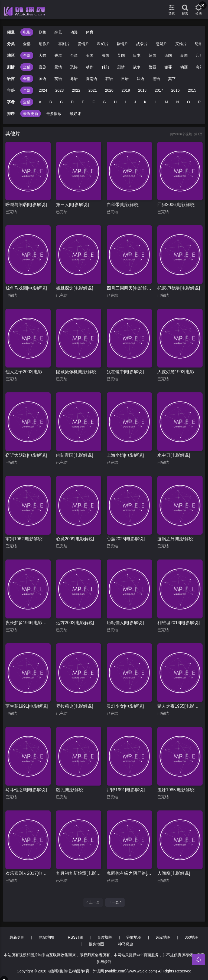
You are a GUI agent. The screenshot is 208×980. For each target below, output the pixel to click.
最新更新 (17, 937)
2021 (92, 90)
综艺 (58, 32)
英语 (58, 79)
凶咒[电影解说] (70, 790)
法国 (105, 55)
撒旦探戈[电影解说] (75, 288)
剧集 (43, 32)
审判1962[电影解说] (24, 539)
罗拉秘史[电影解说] (75, 706)
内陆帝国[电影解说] (75, 455)
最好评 (75, 114)
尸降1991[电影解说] (126, 790)
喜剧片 (64, 44)
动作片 (44, 44)
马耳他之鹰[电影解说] (26, 790)
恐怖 (74, 67)
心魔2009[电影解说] (75, 539)
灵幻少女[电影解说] (125, 706)
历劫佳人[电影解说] (125, 623)
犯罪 (168, 67)
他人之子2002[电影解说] (28, 372)
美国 (90, 55)
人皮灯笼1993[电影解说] (180, 372)
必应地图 (163, 937)
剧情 (121, 67)
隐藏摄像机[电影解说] (77, 372)
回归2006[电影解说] (176, 205)
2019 (126, 90)
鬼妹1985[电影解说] (176, 790)
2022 (76, 90)
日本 (137, 55)
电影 (27, 32)
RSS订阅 (75, 937)
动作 (90, 67)
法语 (141, 79)
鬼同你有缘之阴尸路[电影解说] (129, 873)
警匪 (152, 67)
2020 (109, 90)
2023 (59, 90)
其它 (172, 79)
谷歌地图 (134, 937)
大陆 (43, 55)
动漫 (74, 32)
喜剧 (43, 67)
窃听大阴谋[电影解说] (26, 455)
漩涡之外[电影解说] (176, 539)
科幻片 (103, 44)
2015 (192, 90)
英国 (121, 55)
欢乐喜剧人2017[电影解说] (28, 873)
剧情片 (122, 44)
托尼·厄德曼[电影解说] (179, 288)
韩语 (109, 79)
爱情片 (83, 44)
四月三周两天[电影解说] (129, 288)
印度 (200, 55)
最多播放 (54, 114)
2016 (175, 90)
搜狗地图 (96, 944)
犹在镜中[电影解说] (125, 372)
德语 (156, 79)
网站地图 (46, 937)
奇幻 (200, 67)
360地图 (192, 937)
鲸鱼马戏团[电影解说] (26, 288)
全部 (27, 44)
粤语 (74, 79)
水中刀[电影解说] (174, 455)
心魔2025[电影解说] (126, 539)
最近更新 (31, 114)
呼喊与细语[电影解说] (26, 205)
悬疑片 (161, 44)
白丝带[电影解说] (123, 205)
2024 (43, 90)
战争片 (142, 44)
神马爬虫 (126, 944)
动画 (184, 67)
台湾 (74, 55)
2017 (159, 90)
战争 (137, 67)
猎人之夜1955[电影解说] (180, 706)
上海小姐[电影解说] (125, 455)
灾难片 (181, 44)
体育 (90, 32)
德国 (168, 55)
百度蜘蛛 (105, 937)
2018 (142, 90)
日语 (125, 79)
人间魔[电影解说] (174, 873)
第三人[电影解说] (72, 205)
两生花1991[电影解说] (27, 706)
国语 (43, 79)
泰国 (184, 55)
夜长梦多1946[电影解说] (28, 623)
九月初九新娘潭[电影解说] (79, 873)
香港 (58, 55)
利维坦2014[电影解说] (178, 623)
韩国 (152, 55)
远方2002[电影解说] (75, 623)
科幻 (105, 67)
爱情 (58, 67)
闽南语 (92, 79)
